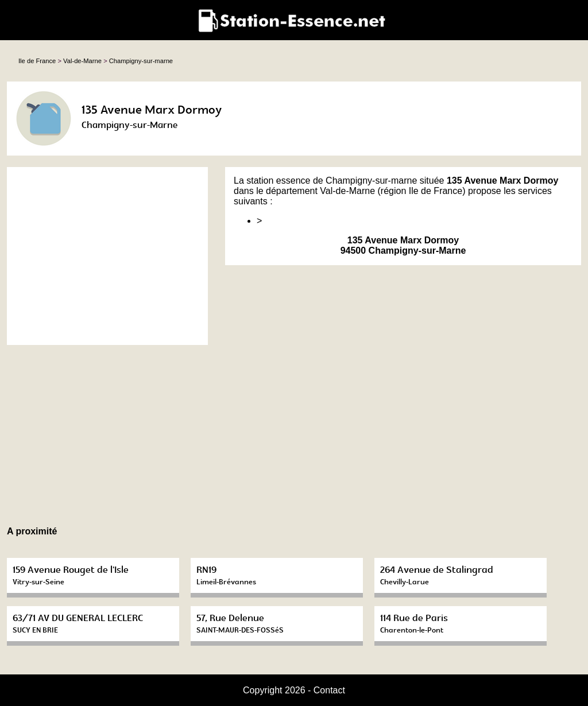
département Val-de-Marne (320, 191)
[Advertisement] (107, 256)
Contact (329, 690)
